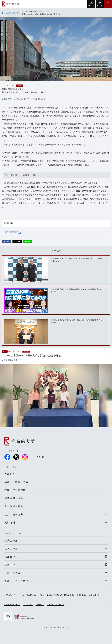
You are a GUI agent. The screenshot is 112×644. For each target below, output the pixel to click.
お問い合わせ (10, 595)
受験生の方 (11, 540)
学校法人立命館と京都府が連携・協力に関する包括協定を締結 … (77, 320)
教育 (6, 99)
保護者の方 (11, 557)
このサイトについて (12, 604)
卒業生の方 (11, 565)
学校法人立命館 (53, 595)
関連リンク (40, 604)
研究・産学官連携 (15, 490)
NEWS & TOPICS (13, 13)
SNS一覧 (40, 457)
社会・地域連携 (14, 514)
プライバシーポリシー (55, 604)
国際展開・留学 (14, 498)
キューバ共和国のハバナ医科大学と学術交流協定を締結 (31, 356)
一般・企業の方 (14, 573)
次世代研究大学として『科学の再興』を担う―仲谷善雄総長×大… (77, 289)
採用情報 (68, 595)
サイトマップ (28, 604)
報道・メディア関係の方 (19, 581)
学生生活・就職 (14, 506)
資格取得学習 (41, 99)
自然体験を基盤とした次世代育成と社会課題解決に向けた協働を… (77, 258)
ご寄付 (42, 595)
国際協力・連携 (12, 360)
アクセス (21, 595)
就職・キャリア (13, 99)
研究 (5, 360)
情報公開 (80, 595)
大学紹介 (10, 474)
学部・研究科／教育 (16, 482)
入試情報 (10, 522)
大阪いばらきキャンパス (27, 99)
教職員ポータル (95, 595)
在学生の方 (11, 549)
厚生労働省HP (13, 232)
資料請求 (30, 595)
